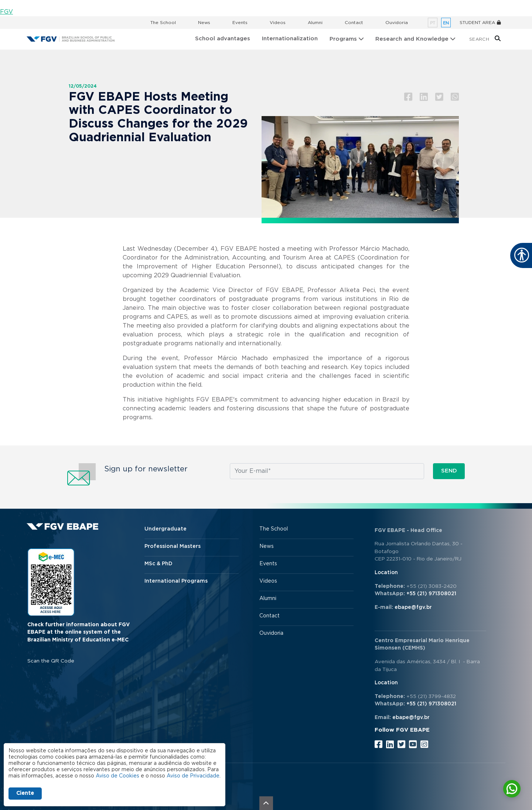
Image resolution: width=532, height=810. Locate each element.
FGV (6, 12)
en (446, 23)
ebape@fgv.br (413, 607)
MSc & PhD (158, 564)
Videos (278, 23)
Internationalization (290, 39)
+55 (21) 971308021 (431, 594)
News (204, 23)
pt (433, 23)
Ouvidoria (397, 23)
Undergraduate (166, 529)
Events (240, 23)
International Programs (176, 581)
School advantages (223, 39)
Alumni (315, 23)
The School (163, 23)
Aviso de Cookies (117, 776)
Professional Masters (173, 546)
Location (386, 573)
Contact (354, 23)
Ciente (25, 793)
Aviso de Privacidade (193, 776)
